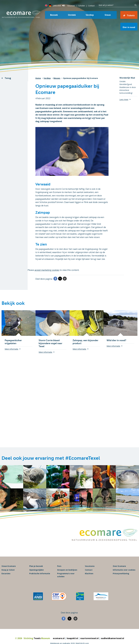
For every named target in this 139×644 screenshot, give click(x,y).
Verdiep (90, 15)
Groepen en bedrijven (67, 570)
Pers (59, 566)
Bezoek (54, 15)
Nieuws (57, 78)
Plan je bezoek (36, 566)
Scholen (82, 6)
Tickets (131, 15)
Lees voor (59, 5)
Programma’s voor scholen (66, 575)
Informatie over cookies (124, 570)
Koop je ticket (8, 570)
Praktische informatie (40, 573)
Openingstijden (37, 570)
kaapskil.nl (72, 638)
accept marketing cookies (47, 270)
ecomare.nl (59, 638)
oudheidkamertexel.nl (112, 638)
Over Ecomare (119, 566)
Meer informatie (11, 349)
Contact (91, 6)
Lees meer (124, 99)
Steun (108, 15)
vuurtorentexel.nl (89, 638)
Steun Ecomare (9, 566)
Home (38, 78)
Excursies (71, 6)
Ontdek (72, 15)
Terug (8, 78)
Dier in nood (129, 27)
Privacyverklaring (121, 573)
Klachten (89, 573)
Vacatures (90, 566)
